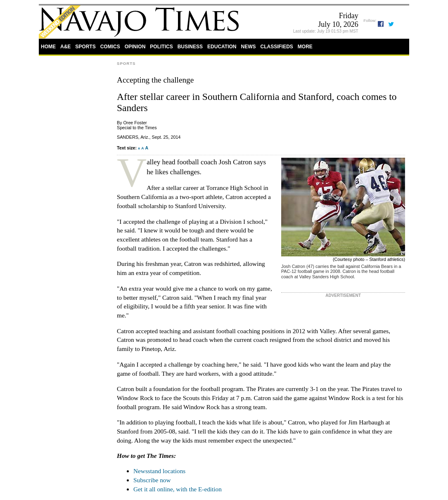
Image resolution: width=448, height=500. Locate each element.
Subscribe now (152, 480)
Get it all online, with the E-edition (178, 489)
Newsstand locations (159, 471)
